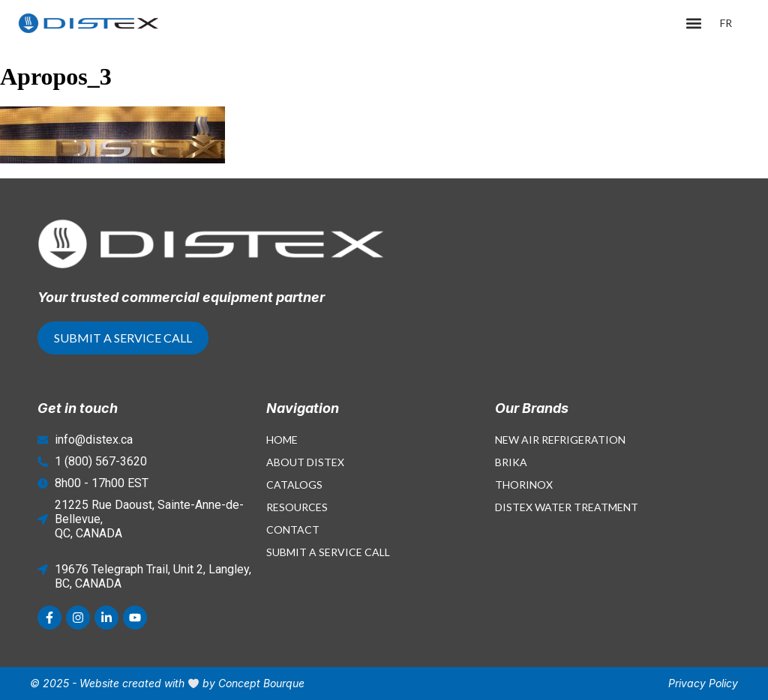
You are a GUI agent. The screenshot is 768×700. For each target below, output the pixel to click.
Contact (293, 529)
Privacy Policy (703, 683)
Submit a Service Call (328, 552)
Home (282, 440)
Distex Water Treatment (567, 507)
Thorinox (524, 485)
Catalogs (294, 485)
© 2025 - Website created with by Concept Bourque (167, 683)
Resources (297, 507)
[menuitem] (726, 23)
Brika (511, 462)
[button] (694, 24)
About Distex (305, 462)
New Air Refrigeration (560, 440)
